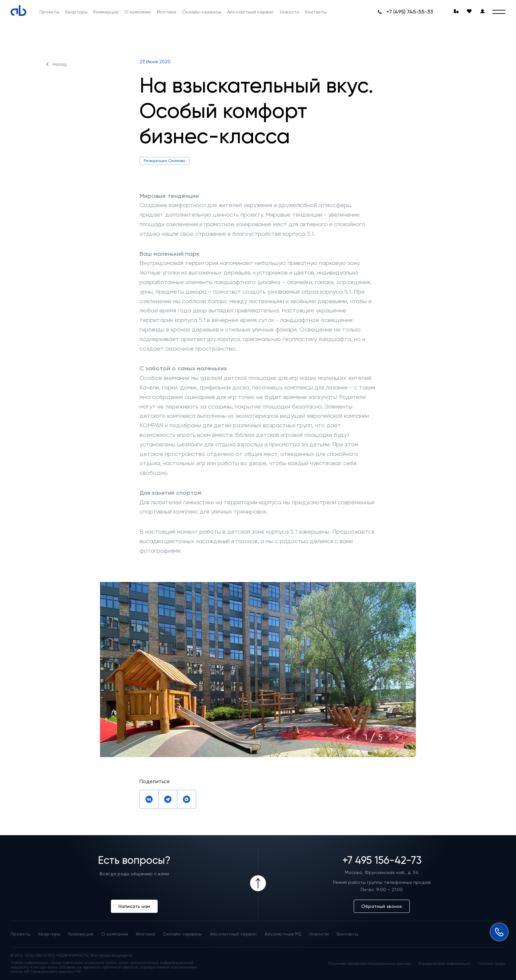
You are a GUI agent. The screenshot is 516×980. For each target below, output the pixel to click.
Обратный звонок (382, 906)
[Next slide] (396, 737)
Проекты (49, 12)
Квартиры (76, 12)
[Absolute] (18, 11)
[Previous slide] (349, 737)
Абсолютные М (283, 934)
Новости (289, 12)
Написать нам (134, 906)
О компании (138, 12)
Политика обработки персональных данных (369, 964)
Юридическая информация (444, 964)
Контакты (316, 12)
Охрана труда (492, 964)
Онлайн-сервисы (202, 12)
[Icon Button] (258, 883)
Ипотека (167, 12)
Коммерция (106, 12)
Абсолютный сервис (250, 12)
